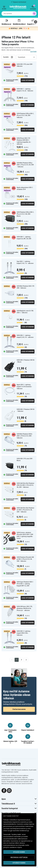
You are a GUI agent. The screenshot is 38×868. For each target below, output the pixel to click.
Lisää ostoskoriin (28, 80)
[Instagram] (9, 790)
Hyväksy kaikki (19, 863)
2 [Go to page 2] (21, 660)
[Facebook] (4, 790)
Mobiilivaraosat (6, 22)
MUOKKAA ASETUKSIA (19, 857)
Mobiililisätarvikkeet (19, 22)
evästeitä (23, 822)
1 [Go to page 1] (17, 660)
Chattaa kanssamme (19, 709)
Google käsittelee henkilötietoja (18, 831)
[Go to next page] (26, 660)
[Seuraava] (36, 22)
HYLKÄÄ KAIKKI (19, 852)
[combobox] (19, 14)
